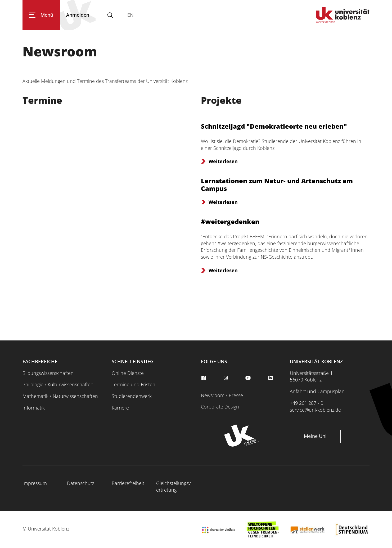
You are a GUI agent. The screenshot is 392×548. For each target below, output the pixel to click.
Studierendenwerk (132, 396)
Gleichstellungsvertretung (173, 487)
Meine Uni (315, 436)
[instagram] (227, 378)
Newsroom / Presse (222, 395)
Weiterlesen (223, 161)
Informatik (34, 408)
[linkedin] (271, 378)
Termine (42, 100)
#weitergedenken (230, 221)
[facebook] (204, 378)
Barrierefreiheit (128, 483)
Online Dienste (128, 373)
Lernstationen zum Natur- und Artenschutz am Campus (277, 185)
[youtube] (249, 378)
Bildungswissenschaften (48, 373)
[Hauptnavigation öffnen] (41, 15)
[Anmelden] (78, 15)
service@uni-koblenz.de (315, 410)
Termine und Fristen (134, 384)
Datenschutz (81, 483)
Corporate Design (220, 407)
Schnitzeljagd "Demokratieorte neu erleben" (274, 126)
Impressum (35, 483)
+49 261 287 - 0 (307, 403)
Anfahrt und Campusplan (317, 391)
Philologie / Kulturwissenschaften (58, 384)
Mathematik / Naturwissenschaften (60, 396)
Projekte (221, 100)
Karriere (120, 408)
